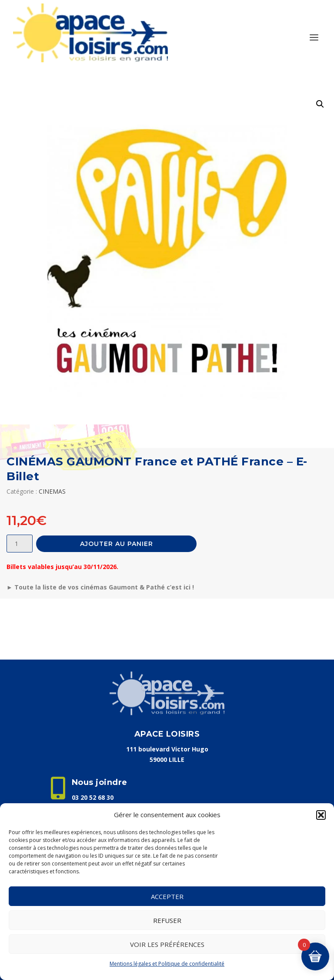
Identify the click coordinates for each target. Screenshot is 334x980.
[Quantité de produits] (20, 544)
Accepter (167, 896)
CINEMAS (52, 491)
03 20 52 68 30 (93, 797)
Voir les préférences (167, 944)
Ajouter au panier (117, 544)
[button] (321, 815)
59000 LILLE (167, 759)
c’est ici (179, 587)
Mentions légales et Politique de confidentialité (167, 964)
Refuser (167, 920)
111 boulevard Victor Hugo (167, 749)
